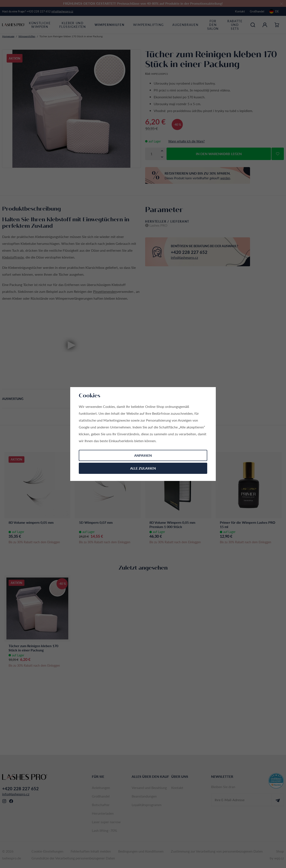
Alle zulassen (143, 468)
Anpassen (143, 455)
